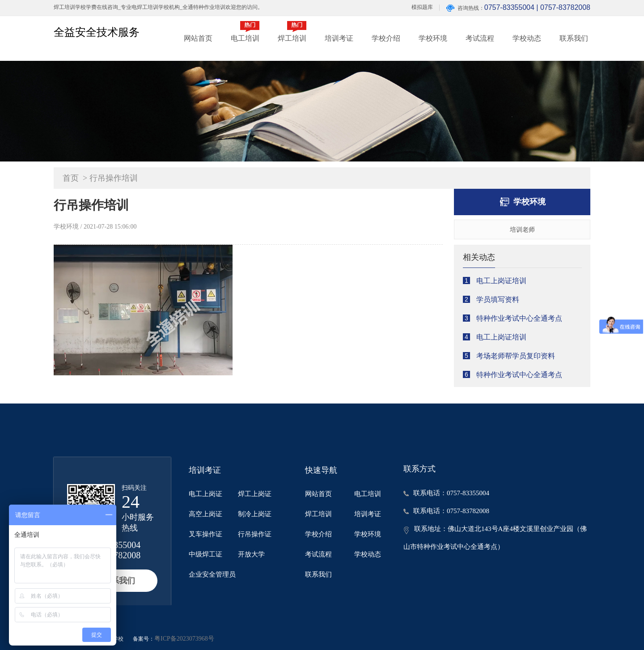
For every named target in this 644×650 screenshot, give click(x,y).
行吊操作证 (255, 534)
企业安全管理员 (212, 574)
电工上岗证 (205, 494)
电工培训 (245, 38)
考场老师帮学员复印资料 (516, 356)
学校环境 (433, 38)
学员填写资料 (498, 300)
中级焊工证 (205, 554)
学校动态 (527, 38)
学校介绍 (386, 38)
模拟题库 (422, 7)
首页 (71, 178)
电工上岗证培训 (501, 281)
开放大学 (251, 554)
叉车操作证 (205, 534)
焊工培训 (292, 38)
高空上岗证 (205, 514)
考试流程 (480, 38)
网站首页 (198, 38)
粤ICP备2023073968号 (184, 639)
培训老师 (522, 230)
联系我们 (574, 38)
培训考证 (339, 38)
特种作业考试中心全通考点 (519, 318)
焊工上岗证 (255, 494)
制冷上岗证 (255, 514)
